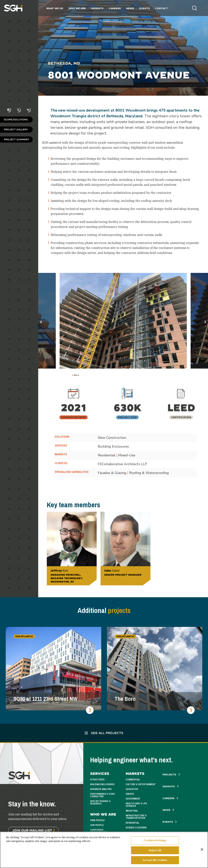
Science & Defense (136, 828)
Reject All (155, 850)
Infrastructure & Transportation (136, 817)
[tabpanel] (123, 321)
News (130, 8)
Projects (171, 775)
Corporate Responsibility (99, 831)
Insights (97, 8)
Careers (115, 8)
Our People (97, 825)
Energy (130, 794)
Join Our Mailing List (32, 830)
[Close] (202, 849)
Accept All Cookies (155, 860)
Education (132, 789)
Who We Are (77, 8)
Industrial (132, 811)
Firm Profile (97, 820)
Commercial (133, 780)
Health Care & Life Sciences (136, 805)
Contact (161, 8)
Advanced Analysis (101, 789)
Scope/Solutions (16, 120)
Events (145, 8)
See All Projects (104, 733)
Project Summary (17, 139)
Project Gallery (16, 129)
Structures (97, 780)
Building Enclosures (102, 784)
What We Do (55, 8)
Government (133, 799)
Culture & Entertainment (141, 784)
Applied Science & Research (100, 802)
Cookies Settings (155, 840)
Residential (133, 823)
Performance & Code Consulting (102, 795)
